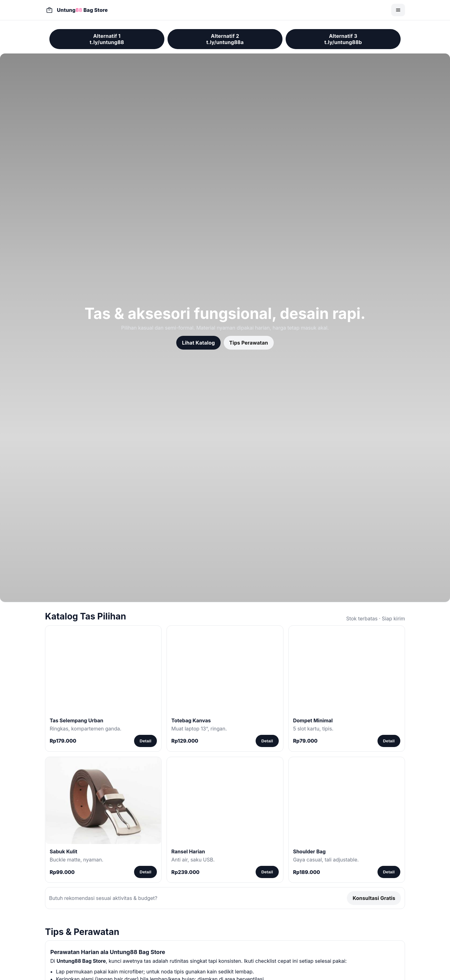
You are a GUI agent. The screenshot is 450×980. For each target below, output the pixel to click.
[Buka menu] (398, 10)
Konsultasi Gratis (374, 898)
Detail (146, 741)
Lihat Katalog (198, 343)
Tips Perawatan (249, 343)
